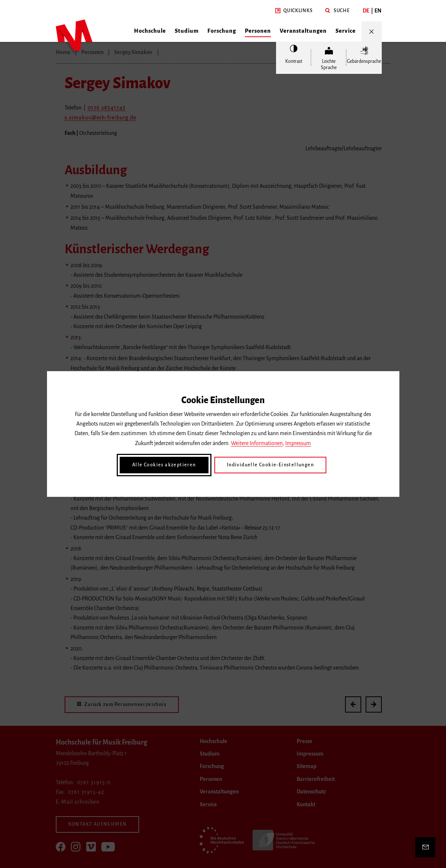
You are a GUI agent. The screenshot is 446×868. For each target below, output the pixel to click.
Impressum (298, 443)
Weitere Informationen (257, 443)
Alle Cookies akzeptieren (164, 465)
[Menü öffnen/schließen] (372, 31)
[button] (294, 11)
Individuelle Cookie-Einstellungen (270, 465)
